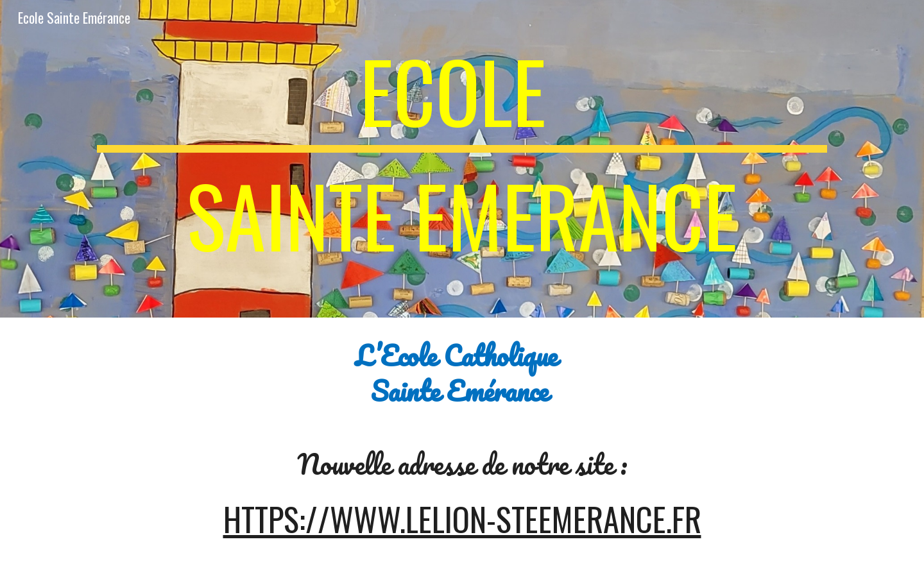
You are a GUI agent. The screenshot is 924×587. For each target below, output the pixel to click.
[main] (462, 159)
